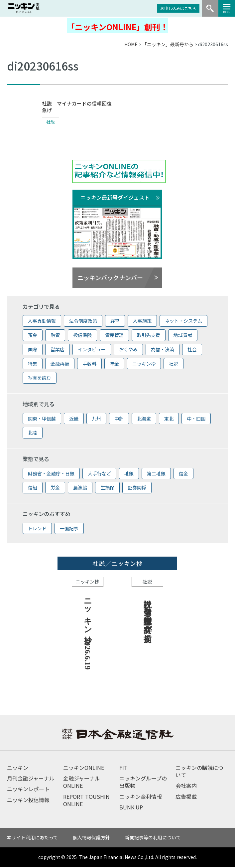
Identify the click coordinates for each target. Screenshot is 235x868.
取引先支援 (149, 336)
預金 (33, 336)
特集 (33, 364)
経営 (115, 321)
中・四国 (196, 419)
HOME (131, 44)
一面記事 (69, 529)
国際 (33, 350)
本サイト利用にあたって (32, 838)
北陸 (33, 434)
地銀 (129, 474)
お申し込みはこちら (178, 8)
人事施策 (142, 321)
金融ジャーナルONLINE (82, 782)
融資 (55, 336)
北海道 (144, 419)
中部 (119, 419)
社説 (52, 123)
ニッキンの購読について (199, 772)
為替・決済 (163, 350)
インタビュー (92, 350)
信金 (183, 474)
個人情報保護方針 (91, 838)
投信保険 (82, 336)
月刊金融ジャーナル (31, 779)
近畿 (74, 419)
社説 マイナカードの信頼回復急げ (76, 108)
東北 (169, 419)
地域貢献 (183, 336)
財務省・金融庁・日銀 (51, 474)
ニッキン (18, 768)
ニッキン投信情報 (28, 800)
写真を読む (40, 379)
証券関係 (137, 488)
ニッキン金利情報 (141, 797)
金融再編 (60, 364)
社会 (192, 350)
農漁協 (80, 488)
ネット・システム (183, 321)
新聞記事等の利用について (153, 838)
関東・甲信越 (42, 419)
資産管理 (114, 336)
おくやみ (128, 350)
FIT (123, 768)
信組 (33, 488)
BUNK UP (131, 808)
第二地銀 (156, 474)
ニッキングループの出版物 (143, 782)
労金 (55, 488)
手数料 (89, 364)
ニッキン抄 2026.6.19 (88, 632)
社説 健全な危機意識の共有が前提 (148, 612)
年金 (114, 364)
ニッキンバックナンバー (110, 278)
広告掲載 (186, 797)
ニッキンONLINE (84, 768)
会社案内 (186, 786)
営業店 (58, 350)
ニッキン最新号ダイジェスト (115, 198)
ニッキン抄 (144, 364)
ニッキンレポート (28, 790)
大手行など (99, 474)
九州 (96, 419)
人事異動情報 (42, 321)
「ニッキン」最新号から (168, 44)
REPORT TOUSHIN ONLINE (86, 801)
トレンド (37, 529)
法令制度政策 (83, 321)
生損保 (107, 488)
